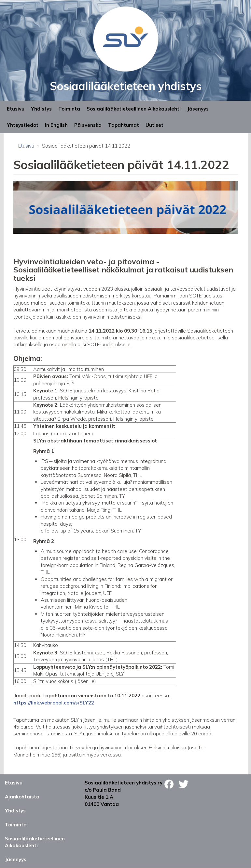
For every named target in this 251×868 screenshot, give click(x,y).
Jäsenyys (198, 109)
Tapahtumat (124, 125)
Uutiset (154, 125)
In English (56, 125)
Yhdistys (41, 109)
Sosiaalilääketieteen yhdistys (126, 86)
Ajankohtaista (22, 797)
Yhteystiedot (23, 125)
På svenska (88, 125)
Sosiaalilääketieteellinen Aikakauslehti (134, 109)
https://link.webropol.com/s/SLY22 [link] (54, 703)
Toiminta (69, 109)
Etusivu (16, 109)
